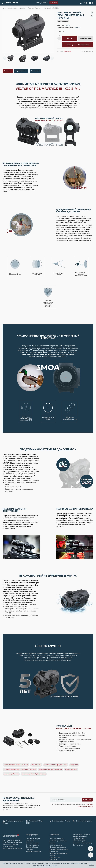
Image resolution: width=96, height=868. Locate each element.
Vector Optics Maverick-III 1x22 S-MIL (16, 765)
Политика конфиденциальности (34, 850)
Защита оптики (55, 857)
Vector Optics (63, 21)
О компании (30, 841)
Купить (70, 38)
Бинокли (53, 843)
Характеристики (21, 71)
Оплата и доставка (33, 843)
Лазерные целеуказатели (58, 853)
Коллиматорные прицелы (58, 841)
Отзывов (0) (35, 71)
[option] (28, 32)
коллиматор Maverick (11, 774)
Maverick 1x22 (36, 765)
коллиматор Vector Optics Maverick (34, 774)
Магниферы (54, 851)
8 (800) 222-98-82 (42, 3)
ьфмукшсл (74, 765)
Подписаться (87, 800)
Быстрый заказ (86, 38)
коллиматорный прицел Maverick (51, 769)
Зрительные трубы (56, 845)
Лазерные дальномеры (58, 847)
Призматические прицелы (59, 849)
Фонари (52, 855)
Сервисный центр (32, 847)
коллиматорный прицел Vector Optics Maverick (20, 769)
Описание (8, 71)
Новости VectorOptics (33, 839)
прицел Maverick (71, 769)
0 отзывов (68, 51)
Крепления (53, 860)
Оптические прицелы (57, 839)
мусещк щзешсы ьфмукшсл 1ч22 (56, 765)
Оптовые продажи (32, 845)
